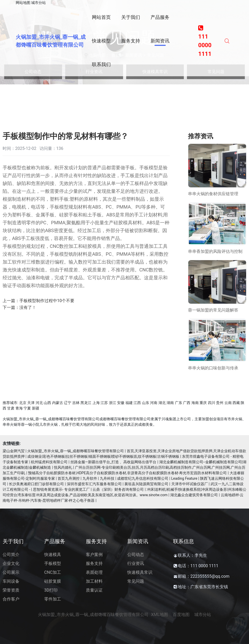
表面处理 (94, 572)
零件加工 (53, 599)
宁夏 (27, 408)
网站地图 (23, 3)
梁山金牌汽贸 (14, 451)
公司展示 (11, 572)
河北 (39, 403)
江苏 (104, 403)
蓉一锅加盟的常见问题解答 (213, 310)
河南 (154, 403)
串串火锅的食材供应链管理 (213, 194)
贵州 (220, 403)
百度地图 (181, 615)
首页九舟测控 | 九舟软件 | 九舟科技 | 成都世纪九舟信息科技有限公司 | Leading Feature (127, 478)
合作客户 (11, 599)
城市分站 (38, 3)
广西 (187, 403)
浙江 (113, 403)
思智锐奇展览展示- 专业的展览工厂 (61, 489)
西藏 (236, 403)
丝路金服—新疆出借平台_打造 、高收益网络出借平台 (114, 462)
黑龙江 (86, 403)
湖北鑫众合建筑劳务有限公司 (194, 495)
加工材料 (94, 581)
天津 (31, 403)
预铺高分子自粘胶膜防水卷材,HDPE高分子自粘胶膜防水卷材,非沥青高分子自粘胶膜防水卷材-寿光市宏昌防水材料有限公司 (127, 473)
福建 (129, 403)
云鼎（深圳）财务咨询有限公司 (118, 489)
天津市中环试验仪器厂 (190, 484)
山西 (47, 403)
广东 (179, 403)
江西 (137, 403)
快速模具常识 (140, 572)
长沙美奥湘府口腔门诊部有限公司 (36, 484)
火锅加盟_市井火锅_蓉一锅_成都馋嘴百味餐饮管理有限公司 (76, 451)
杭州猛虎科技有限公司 (49, 462)
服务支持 (94, 563)
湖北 (162, 403)
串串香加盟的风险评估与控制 (215, 251)
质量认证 (94, 590)
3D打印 (51, 590)
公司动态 (136, 555)
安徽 (121, 403)
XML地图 (160, 615)
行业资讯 (136, 563)
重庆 (203, 403)
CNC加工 (53, 572)
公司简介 (11, 555)
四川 (212, 403)
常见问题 (136, 581)
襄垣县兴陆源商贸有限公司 (146, 484)
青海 (19, 408)
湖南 (170, 403)
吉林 (76, 403)
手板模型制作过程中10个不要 (47, 301)
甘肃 (11, 408)
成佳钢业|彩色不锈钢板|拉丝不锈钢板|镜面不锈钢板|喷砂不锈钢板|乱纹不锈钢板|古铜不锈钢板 (103, 456)
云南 (228, 403)
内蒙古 (58, 403)
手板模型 (53, 563)
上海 (96, 403)
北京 (23, 403)
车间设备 (11, 581)
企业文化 (11, 563)
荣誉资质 (11, 590)
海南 (195, 403)
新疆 (36, 408)
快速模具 (53, 555)
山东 (146, 403)
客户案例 (94, 555)
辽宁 (68, 403)
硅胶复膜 (53, 581)
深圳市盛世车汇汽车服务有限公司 (94, 484)
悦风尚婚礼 (63, 467)
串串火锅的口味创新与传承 (213, 368)
